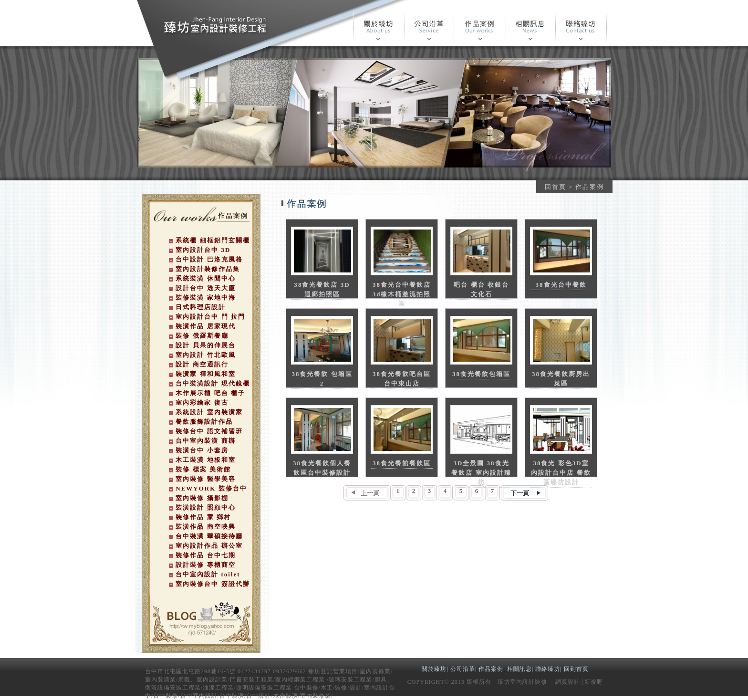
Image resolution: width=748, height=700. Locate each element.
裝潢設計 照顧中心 (205, 507)
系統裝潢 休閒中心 (205, 278)
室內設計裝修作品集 (208, 269)
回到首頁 (576, 669)
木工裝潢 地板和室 (205, 460)
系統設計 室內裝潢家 (209, 412)
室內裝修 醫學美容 (205, 479)
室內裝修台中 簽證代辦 (213, 584)
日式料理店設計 (201, 307)
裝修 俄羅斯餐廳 (202, 336)
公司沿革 (463, 669)
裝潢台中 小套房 (202, 450)
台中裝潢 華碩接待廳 (209, 536)
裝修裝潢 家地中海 (205, 298)
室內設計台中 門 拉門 (210, 317)
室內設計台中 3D (203, 250)
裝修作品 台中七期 (205, 555)
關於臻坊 (434, 669)
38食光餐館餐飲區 (402, 463)
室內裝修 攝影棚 (202, 498)
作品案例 (491, 669)
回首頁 (556, 187)
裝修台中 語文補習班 (209, 431)
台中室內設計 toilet (208, 574)
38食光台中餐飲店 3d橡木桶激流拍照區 (402, 294)
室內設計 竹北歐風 (205, 355)
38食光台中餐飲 (561, 285)
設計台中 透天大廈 (205, 288)
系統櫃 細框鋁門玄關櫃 (213, 240)
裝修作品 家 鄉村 (203, 517)
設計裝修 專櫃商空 (205, 565)
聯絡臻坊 (548, 669)
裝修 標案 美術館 (203, 469)
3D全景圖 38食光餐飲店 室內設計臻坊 (481, 473)
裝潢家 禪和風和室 (205, 374)
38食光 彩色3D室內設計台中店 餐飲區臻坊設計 (561, 473)
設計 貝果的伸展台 (205, 345)
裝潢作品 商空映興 (205, 527)
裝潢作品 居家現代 (205, 326)
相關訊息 (519, 669)
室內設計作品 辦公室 (209, 546)
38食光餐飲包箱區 (481, 374)
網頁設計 (568, 682)
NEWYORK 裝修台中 (211, 488)
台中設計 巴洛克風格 (209, 259)
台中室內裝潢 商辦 (205, 441)
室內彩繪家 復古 (202, 402)
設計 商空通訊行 (202, 364)
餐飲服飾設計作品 (204, 422)
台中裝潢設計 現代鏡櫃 (213, 383)
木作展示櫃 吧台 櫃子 (210, 393)
